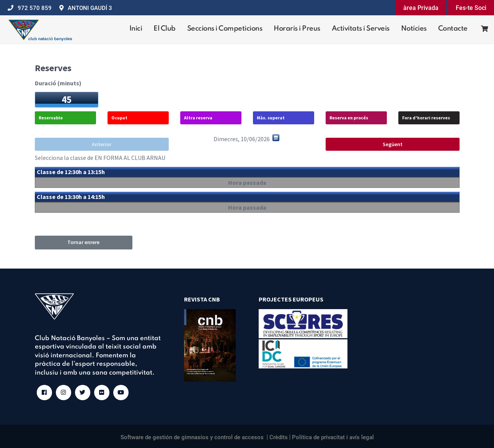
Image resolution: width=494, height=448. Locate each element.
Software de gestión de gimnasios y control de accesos (192, 437)
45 (67, 99)
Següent (393, 144)
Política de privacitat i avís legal (333, 437)
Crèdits (279, 437)
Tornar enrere (83, 242)
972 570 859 (35, 8)
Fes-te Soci (471, 8)
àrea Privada (421, 8)
